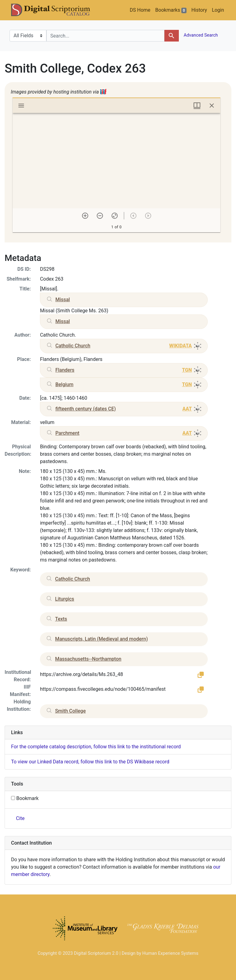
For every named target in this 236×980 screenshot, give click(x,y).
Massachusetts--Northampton (88, 659)
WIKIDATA (180, 346)
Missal (63, 300)
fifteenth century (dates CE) (86, 409)
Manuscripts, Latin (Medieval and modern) (101, 639)
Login (218, 10)
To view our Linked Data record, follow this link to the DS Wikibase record (90, 762)
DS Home (140, 10)
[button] (201, 674)
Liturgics (65, 599)
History (199, 10)
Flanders (65, 370)
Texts (61, 619)
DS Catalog (56, 10)
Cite (20, 818)
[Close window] (212, 106)
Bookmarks (171, 10)
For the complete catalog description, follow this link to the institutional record (96, 747)
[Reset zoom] (115, 216)
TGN (187, 370)
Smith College (70, 711)
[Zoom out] (100, 216)
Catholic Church (73, 346)
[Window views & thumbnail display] (197, 106)
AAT (187, 409)
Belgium (64, 384)
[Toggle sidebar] (21, 106)
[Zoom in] (85, 216)
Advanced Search (200, 35)
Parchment (67, 433)
